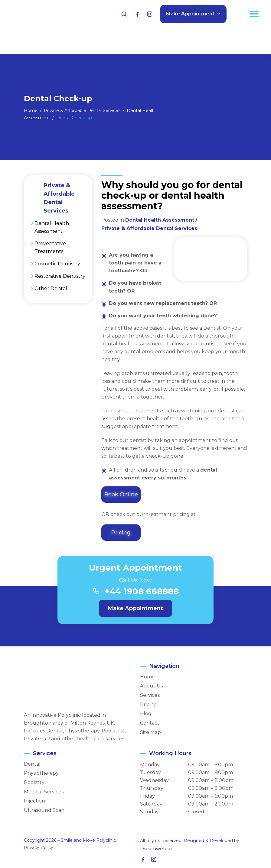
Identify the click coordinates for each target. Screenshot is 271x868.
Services (150, 695)
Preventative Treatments (50, 247)
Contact (150, 723)
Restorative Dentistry (60, 276)
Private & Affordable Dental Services (149, 228)
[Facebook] (137, 14)
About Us (151, 686)
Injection (34, 801)
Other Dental (51, 288)
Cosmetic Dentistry (57, 264)
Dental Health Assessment (52, 227)
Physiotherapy (41, 774)
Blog (146, 714)
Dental (32, 764)
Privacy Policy (39, 847)
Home (147, 677)
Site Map (150, 732)
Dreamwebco (155, 849)
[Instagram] (149, 14)
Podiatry (34, 783)
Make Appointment (190, 13)
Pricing (149, 705)
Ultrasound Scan (44, 810)
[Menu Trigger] (254, 14)
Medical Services (44, 792)
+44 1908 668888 (142, 591)
